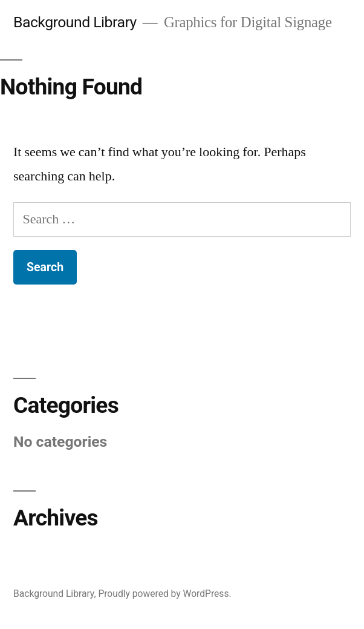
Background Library (75, 22)
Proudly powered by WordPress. (164, 594)
